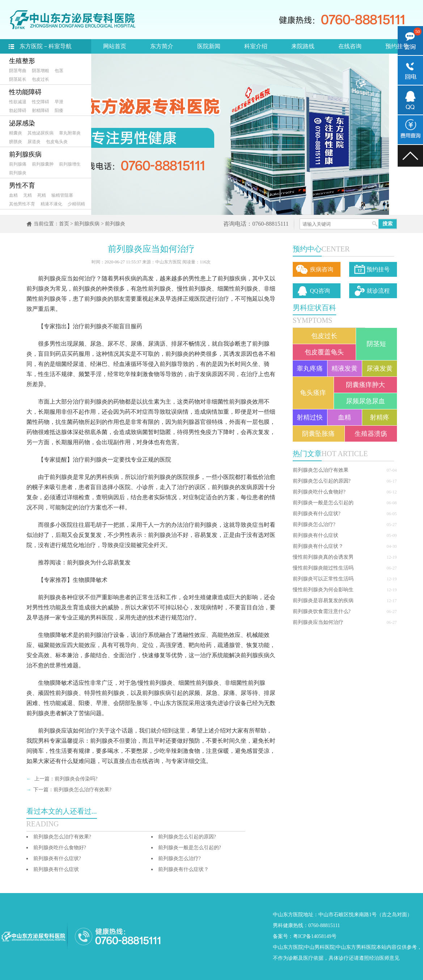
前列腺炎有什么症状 (316, 535)
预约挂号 (397, 46)
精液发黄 (344, 368)
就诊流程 (378, 291)
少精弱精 (76, 204)
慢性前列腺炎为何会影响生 (323, 590)
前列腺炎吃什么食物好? (319, 492)
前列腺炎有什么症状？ (318, 546)
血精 (13, 195)
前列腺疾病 (25, 154)
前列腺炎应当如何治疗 (318, 622)
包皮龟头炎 (57, 142)
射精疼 (380, 417)
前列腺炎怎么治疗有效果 (321, 470)
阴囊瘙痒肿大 (365, 385)
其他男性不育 (22, 204)
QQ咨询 (320, 291)
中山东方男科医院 (356, 947)
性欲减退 (18, 102)
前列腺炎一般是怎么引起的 (323, 503)
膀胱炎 (16, 142)
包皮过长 (41, 79)
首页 (64, 224)
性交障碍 (41, 102)
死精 (42, 195)
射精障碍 (41, 110)
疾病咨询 (322, 269)
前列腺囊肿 (43, 164)
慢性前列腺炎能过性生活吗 (323, 568)
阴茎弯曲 (18, 71)
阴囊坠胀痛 (318, 434)
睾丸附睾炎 (70, 133)
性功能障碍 (25, 92)
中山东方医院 (288, 947)
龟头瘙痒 (313, 393)
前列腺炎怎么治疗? (314, 524)
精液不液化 (51, 204)
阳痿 (59, 110)
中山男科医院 (320, 947)
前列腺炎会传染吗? (76, 779)
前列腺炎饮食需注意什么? (322, 611)
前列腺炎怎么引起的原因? (322, 481)
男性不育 (22, 185)
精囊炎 (16, 133)
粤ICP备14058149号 (315, 936)
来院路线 (303, 46)
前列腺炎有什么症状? (317, 514)
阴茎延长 (18, 79)
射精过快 (310, 417)
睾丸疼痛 (310, 368)
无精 (28, 195)
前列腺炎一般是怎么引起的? (190, 848)
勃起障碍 (18, 110)
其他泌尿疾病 (41, 133)
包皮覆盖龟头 (324, 352)
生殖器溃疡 (371, 434)
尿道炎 (34, 142)
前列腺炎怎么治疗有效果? (83, 790)
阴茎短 (376, 344)
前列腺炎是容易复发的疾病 (323, 600)
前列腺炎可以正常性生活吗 (323, 579)
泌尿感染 (22, 123)
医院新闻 (209, 46)
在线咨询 (350, 46)
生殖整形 (22, 61)
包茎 (59, 71)
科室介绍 (256, 46)
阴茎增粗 (41, 71)
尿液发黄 (380, 368)
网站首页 (115, 46)
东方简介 (162, 46)
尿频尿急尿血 (365, 401)
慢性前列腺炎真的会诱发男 (323, 557)
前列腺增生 (70, 164)
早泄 (59, 102)
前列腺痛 (18, 164)
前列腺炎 (18, 173)
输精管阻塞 (62, 195)
